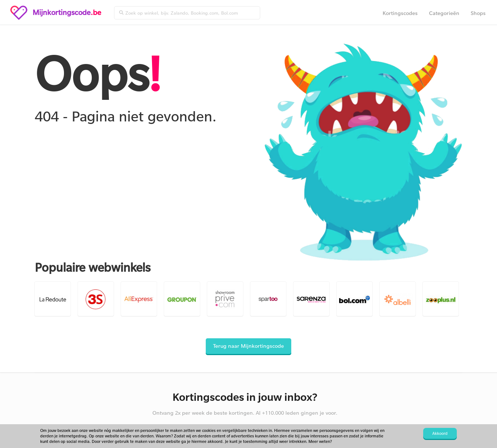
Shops (478, 13)
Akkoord (440, 433)
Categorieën (444, 13)
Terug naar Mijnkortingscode (248, 346)
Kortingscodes (400, 13)
